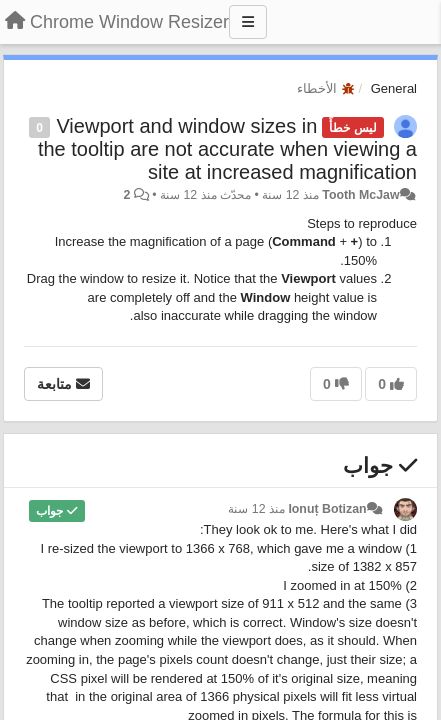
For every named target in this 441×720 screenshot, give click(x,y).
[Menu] (248, 22)
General (394, 88)
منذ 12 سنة (256, 509)
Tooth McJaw (360, 195)
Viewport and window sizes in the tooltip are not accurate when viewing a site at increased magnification (227, 149)
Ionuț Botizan (327, 509)
